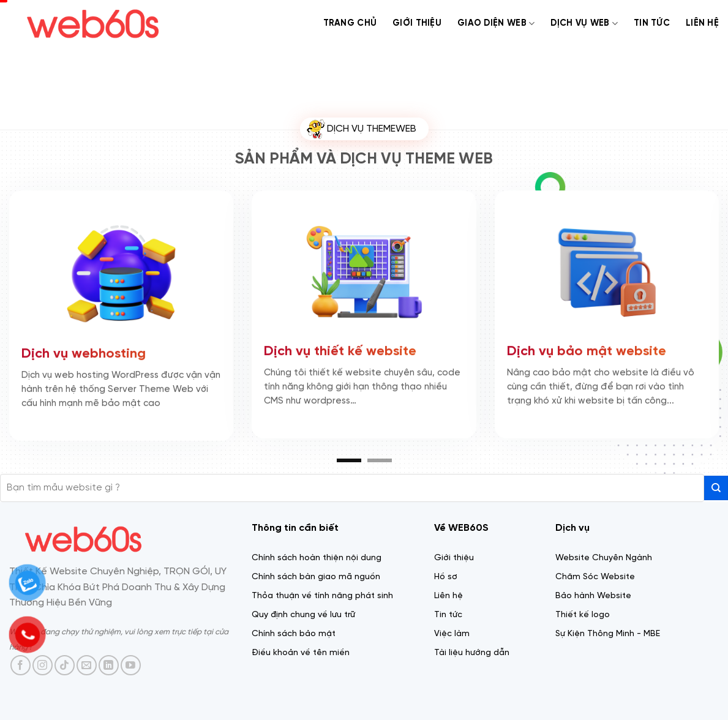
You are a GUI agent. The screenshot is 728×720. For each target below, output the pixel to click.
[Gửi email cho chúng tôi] (87, 665)
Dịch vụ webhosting (84, 352)
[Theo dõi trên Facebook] (21, 665)
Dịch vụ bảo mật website (587, 350)
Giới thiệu (417, 23)
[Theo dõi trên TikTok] (65, 665)
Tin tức (652, 23)
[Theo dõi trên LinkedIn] (109, 665)
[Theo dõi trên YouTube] (131, 665)
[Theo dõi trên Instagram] (43, 665)
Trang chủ (350, 23)
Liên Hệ (702, 23)
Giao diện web (496, 24)
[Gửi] (716, 488)
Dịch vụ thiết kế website (340, 350)
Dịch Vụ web (584, 24)
